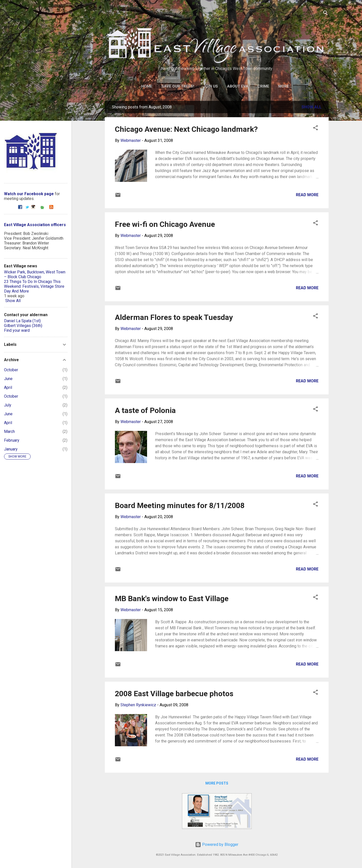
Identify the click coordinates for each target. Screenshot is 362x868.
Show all (311, 107)
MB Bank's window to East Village (172, 598)
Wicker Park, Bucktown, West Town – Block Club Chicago (35, 274)
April (8, 387)
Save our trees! (178, 86)
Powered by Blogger (217, 844)
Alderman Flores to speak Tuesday (174, 317)
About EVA (238, 86)
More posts (217, 783)
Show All (13, 301)
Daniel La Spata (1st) (22, 321)
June (8, 379)
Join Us (211, 86)
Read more (307, 195)
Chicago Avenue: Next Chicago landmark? (186, 129)
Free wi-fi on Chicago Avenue (165, 224)
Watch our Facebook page (29, 194)
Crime (263, 86)
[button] (315, 129)
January (11, 449)
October (11, 370)
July (8, 405)
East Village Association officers (35, 225)
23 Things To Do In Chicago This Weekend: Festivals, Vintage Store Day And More (34, 286)
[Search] (326, 14)
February (12, 440)
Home (147, 86)
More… (285, 86)
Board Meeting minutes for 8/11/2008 (180, 505)
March (9, 431)
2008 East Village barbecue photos (174, 694)
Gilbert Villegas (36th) (23, 326)
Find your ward (17, 330)
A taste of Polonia (145, 410)
